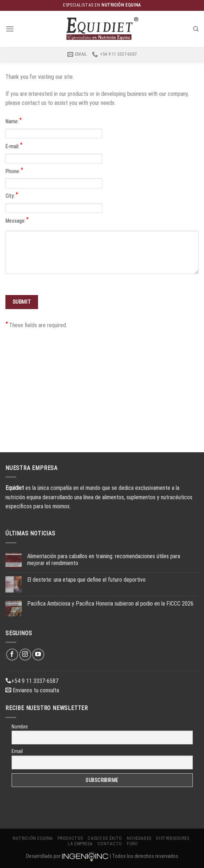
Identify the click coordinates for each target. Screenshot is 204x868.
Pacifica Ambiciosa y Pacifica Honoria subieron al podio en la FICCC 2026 (110, 604)
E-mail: (14, 146)
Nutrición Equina (33, 838)
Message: (17, 220)
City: (12, 195)
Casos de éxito (105, 838)
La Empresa (80, 844)
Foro (132, 844)
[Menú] (10, 29)
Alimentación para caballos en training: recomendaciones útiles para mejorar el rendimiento (104, 560)
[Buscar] (196, 29)
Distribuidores (173, 838)
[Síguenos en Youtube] (38, 655)
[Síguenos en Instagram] (25, 655)
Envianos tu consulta (32, 690)
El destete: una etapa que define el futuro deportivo (86, 580)
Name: (13, 121)
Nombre (20, 727)
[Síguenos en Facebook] (12, 655)
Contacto (110, 844)
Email (17, 751)
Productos (70, 838)
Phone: (14, 171)
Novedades (139, 838)
